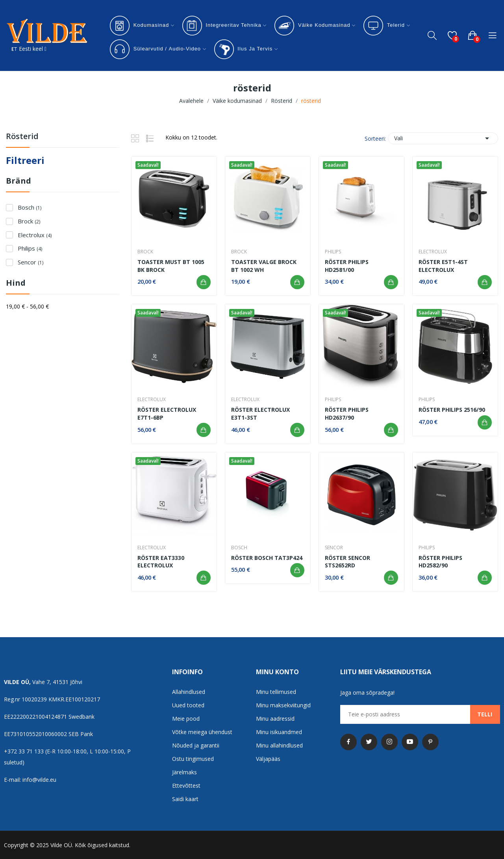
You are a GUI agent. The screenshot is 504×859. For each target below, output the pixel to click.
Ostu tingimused (193, 759)
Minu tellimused (276, 692)
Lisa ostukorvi (204, 282)
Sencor (31, 262)
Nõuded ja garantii (196, 745)
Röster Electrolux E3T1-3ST (260, 414)
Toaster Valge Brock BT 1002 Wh (264, 266)
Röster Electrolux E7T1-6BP (167, 414)
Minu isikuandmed (279, 732)
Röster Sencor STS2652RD (347, 562)
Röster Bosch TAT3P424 (267, 558)
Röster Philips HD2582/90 (440, 562)
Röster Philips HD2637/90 (347, 414)
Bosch (30, 207)
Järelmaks (184, 772)
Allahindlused (189, 692)
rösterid (22, 137)
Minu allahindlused (279, 745)
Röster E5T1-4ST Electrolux (443, 266)
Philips (30, 248)
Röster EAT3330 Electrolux (161, 562)
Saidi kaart (185, 799)
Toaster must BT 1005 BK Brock (171, 266)
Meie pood (186, 719)
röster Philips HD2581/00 (347, 266)
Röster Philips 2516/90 (452, 410)
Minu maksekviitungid (283, 705)
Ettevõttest (186, 786)
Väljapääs (268, 759)
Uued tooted (188, 705)
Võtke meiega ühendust (202, 732)
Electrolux (35, 235)
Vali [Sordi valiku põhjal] (443, 138)
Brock (29, 221)
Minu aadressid (275, 719)
